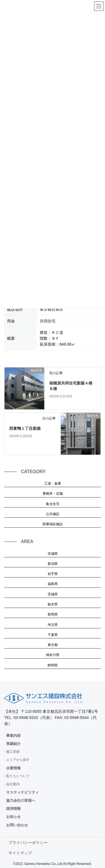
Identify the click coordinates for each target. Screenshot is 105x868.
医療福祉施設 (53, 524)
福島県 (53, 584)
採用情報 (13, 809)
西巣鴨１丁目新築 (25, 428)
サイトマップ (20, 853)
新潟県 (53, 564)
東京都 (53, 645)
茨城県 (53, 594)
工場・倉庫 (53, 483)
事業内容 (13, 736)
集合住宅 (53, 504)
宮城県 (53, 554)
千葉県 (53, 635)
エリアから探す (18, 760)
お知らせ (13, 817)
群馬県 (53, 614)
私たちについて (18, 776)
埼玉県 (53, 625)
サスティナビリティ (23, 792)
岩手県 (53, 574)
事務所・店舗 (53, 494)
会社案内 (13, 784)
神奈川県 (53, 655)
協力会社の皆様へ (21, 800)
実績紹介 (13, 744)
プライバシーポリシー (28, 843)
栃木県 (53, 604)
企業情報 (13, 768)
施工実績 (13, 752)
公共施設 (53, 514)
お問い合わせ (17, 825)
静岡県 (53, 665)
